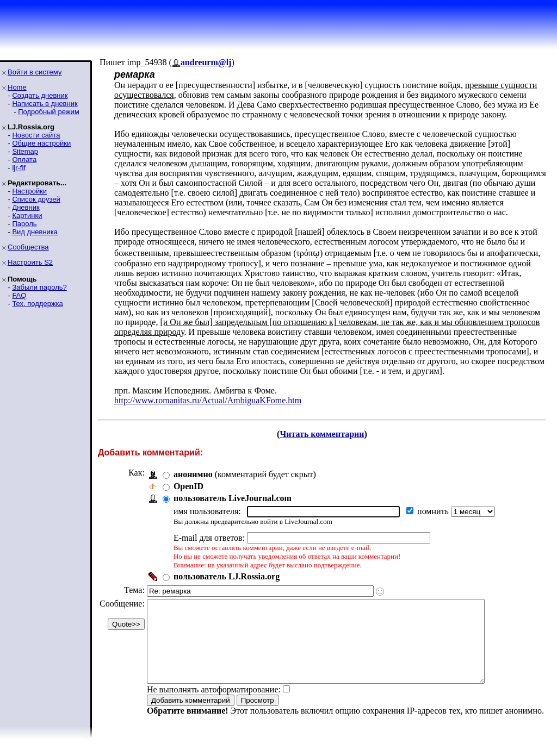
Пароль (24, 224)
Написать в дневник (45, 104)
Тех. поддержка (37, 304)
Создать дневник (40, 95)
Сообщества (28, 247)
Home (17, 87)
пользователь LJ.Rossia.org (227, 576)
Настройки (29, 191)
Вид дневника (35, 232)
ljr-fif (19, 168)
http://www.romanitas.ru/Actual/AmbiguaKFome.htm (208, 400)
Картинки (27, 215)
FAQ (19, 295)
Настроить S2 (30, 262)
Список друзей (36, 199)
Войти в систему (35, 72)
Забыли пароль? (39, 287)
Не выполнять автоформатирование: (214, 706)
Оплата (24, 160)
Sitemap (25, 151)
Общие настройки (41, 143)
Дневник (26, 207)
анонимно (193, 474)
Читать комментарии (322, 434)
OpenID (188, 486)
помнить (434, 511)
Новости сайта (36, 135)
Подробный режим (48, 112)
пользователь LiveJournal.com (233, 498)
